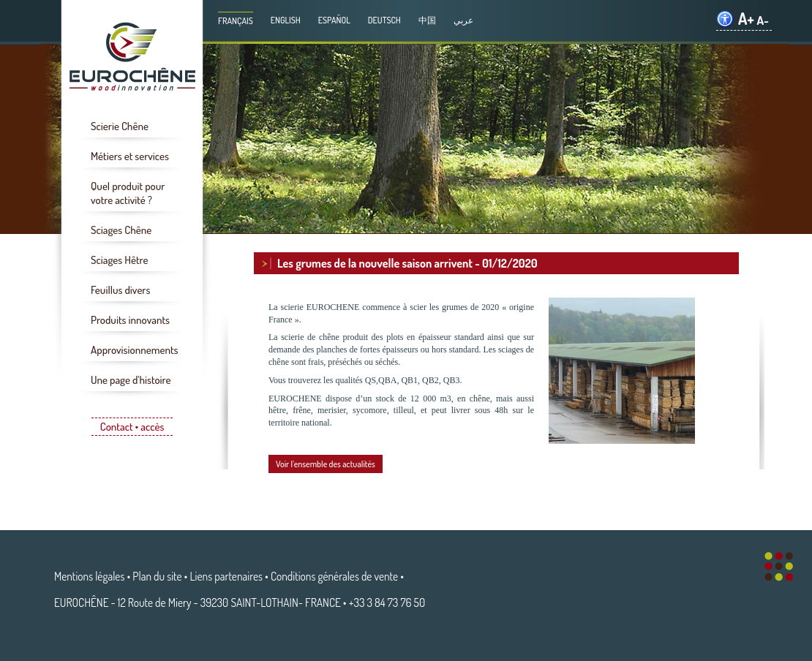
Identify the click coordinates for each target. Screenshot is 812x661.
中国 (427, 20)
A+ (746, 19)
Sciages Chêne (121, 230)
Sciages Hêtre (119, 260)
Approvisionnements (135, 350)
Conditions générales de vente (334, 576)
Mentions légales (89, 576)
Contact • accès (132, 427)
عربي (463, 20)
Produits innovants (130, 320)
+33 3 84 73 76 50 (387, 603)
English (286, 20)
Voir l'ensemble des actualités (326, 464)
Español (334, 20)
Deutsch (384, 20)
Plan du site (157, 576)
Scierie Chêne (120, 126)
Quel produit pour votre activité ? (128, 193)
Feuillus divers (120, 290)
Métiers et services (130, 156)
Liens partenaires (226, 576)
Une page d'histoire (131, 380)
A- (763, 20)
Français (236, 21)
